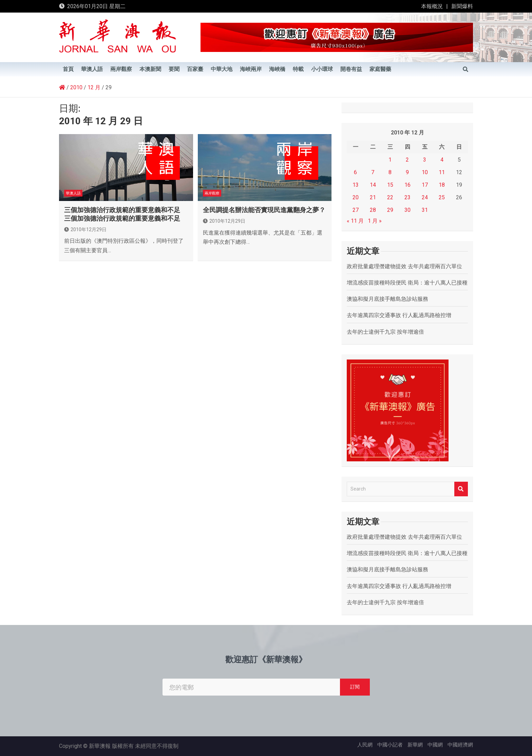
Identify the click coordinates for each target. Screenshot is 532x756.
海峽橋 (277, 69)
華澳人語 (92, 69)
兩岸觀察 (121, 69)
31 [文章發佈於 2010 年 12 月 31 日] (425, 210)
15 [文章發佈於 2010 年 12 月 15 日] (390, 185)
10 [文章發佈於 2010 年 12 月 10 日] (425, 172)
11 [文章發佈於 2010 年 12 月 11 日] (442, 172)
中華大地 (222, 69)
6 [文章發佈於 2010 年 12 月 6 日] (355, 172)
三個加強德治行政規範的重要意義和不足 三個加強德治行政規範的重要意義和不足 (122, 214)
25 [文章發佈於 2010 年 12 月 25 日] (442, 197)
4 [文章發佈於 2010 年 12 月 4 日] (442, 160)
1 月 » (375, 221)
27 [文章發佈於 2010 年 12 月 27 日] (356, 210)
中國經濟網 (460, 745)
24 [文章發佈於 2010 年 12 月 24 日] (425, 197)
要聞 (174, 69)
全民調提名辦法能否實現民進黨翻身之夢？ (264, 210)
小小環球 (322, 69)
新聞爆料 (462, 6)
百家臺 (195, 69)
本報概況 (432, 6)
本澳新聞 (150, 69)
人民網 (365, 745)
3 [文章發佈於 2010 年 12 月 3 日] (425, 160)
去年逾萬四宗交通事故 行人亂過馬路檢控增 (399, 315)
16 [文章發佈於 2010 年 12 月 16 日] (407, 185)
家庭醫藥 (380, 69)
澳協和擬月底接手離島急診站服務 (387, 299)
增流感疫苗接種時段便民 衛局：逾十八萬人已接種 (407, 283)
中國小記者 (390, 745)
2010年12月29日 (85, 229)
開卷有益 (351, 69)
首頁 (68, 69)
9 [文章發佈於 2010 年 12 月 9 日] (407, 172)
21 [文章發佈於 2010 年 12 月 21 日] (373, 197)
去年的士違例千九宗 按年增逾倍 (385, 332)
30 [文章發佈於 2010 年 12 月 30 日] (407, 210)
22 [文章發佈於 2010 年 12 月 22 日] (390, 197)
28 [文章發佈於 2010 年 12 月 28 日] (373, 210)
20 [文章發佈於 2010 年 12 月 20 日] (356, 197)
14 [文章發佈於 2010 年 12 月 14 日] (373, 185)
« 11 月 (355, 221)
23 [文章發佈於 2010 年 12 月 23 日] (407, 197)
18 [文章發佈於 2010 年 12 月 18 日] (442, 185)
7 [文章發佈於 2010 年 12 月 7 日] (373, 172)
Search (461, 489)
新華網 (415, 745)
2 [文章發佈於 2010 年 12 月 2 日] (407, 160)
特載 (298, 69)
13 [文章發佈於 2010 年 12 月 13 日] (356, 185)
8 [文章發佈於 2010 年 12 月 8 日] (390, 172)
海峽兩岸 (251, 69)
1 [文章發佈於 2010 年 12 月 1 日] (390, 160)
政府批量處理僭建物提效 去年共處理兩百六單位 (404, 266)
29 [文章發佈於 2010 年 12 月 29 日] (390, 210)
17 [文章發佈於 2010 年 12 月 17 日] (425, 185)
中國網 (435, 745)
